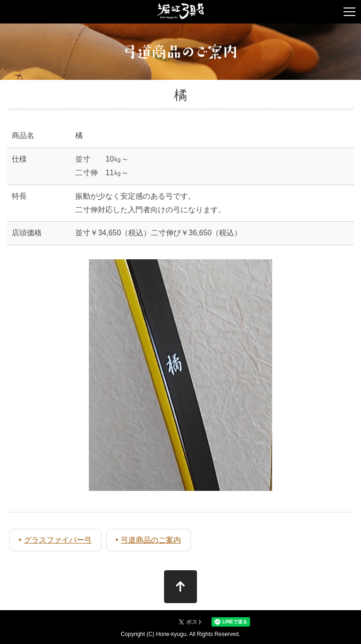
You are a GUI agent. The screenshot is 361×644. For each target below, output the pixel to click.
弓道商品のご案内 (151, 540)
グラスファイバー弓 (58, 540)
